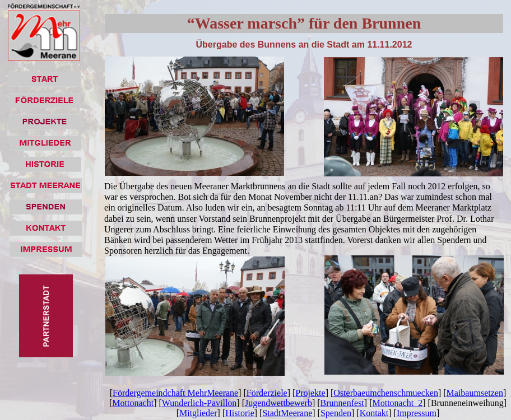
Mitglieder (198, 413)
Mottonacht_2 (397, 403)
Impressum (417, 413)
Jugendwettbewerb (278, 403)
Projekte (310, 393)
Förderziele (267, 393)
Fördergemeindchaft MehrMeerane (175, 393)
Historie (240, 413)
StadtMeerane (287, 413)
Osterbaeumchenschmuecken (386, 393)
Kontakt (374, 413)
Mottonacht (133, 403)
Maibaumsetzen (475, 393)
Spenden (336, 413)
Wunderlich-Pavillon (199, 403)
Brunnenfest (342, 403)
